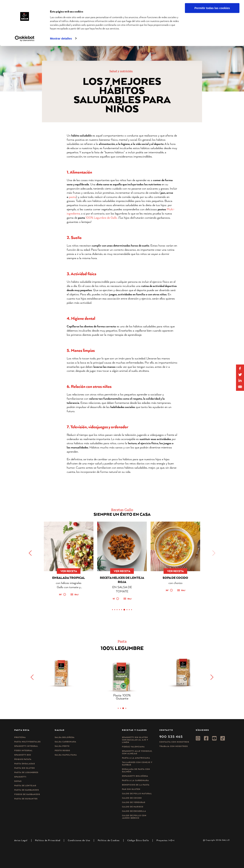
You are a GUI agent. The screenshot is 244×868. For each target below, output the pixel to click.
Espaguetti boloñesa (135, 776)
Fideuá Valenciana (133, 747)
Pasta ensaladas (25, 764)
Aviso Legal (21, 840)
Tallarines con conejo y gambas (137, 764)
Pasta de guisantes (26, 799)
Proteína (20, 737)
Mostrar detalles (61, 40)
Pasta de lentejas (25, 786)
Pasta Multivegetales (27, 742)
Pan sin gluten (131, 789)
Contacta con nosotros (174, 742)
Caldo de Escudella (134, 811)
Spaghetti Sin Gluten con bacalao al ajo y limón (135, 740)
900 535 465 (171, 736)
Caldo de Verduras (134, 802)
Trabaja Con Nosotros (174, 746)
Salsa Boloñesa (65, 737)
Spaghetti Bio (23, 755)
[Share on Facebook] (240, 369)
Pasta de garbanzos (27, 790)
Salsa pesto (62, 746)
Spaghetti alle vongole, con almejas (137, 752)
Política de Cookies (109, 840)
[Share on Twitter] (240, 375)
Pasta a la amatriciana (136, 758)
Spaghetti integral (26, 746)
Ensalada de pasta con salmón (136, 770)
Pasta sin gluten (25, 768)
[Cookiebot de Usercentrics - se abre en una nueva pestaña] (25, 40)
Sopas (18, 781)
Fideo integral (23, 750)
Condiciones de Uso (79, 840)
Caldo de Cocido (132, 798)
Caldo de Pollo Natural (137, 794)
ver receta (69, 571)
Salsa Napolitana (66, 755)
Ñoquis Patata (23, 759)
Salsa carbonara (65, 742)
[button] (30, 553)
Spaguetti (20, 777)
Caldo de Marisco (133, 807)
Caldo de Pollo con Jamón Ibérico (134, 817)
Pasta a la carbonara (135, 780)
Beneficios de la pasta (136, 785)
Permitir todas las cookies (212, 9)
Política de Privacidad (48, 840)
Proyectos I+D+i (166, 840)
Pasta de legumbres (26, 772)
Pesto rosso (62, 750)
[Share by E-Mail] (240, 381)
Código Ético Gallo (138, 840)
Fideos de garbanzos (27, 794)
